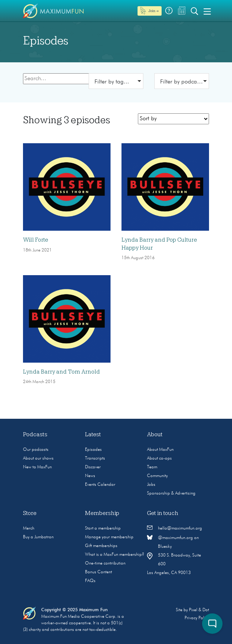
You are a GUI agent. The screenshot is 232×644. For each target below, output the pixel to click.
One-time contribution (105, 563)
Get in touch (163, 513)
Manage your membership (109, 537)
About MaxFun (160, 450)
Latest (93, 434)
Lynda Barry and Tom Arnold (61, 372)
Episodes (93, 450)
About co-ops (159, 458)
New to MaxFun (37, 467)
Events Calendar (100, 485)
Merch (29, 528)
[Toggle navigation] (207, 11)
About (155, 434)
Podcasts (35, 434)
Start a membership (103, 528)
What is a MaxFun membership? (115, 555)
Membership (102, 513)
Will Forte (36, 240)
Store (30, 513)
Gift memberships (101, 546)
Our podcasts (36, 450)
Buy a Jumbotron (38, 537)
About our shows (38, 458)
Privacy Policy (197, 618)
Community (157, 476)
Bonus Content (98, 572)
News (90, 476)
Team (152, 467)
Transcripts (95, 458)
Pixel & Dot (199, 610)
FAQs (90, 581)
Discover (93, 467)
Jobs (151, 485)
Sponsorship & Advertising (171, 493)
